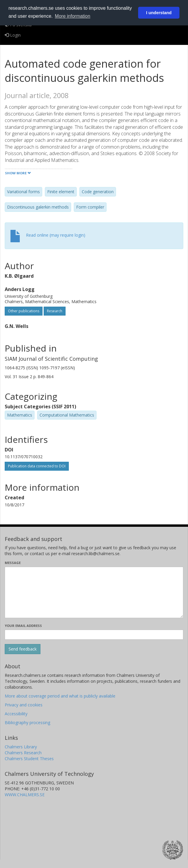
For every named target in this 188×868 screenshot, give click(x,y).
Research (55, 311)
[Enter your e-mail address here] (94, 635)
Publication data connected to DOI (37, 466)
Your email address (23, 626)
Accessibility (16, 714)
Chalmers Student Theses (29, 759)
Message (13, 563)
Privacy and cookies (24, 705)
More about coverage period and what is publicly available (60, 696)
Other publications (24, 311)
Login (13, 35)
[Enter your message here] (94, 592)
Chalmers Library (21, 747)
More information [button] (73, 16)
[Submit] (23, 649)
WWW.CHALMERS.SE (25, 795)
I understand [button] (159, 13)
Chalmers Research (23, 753)
